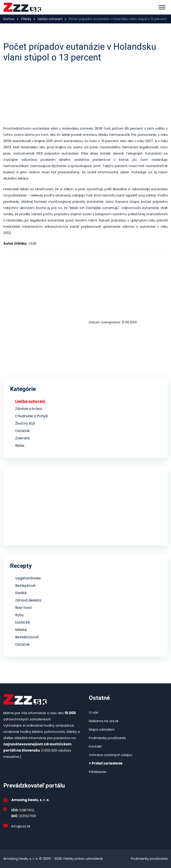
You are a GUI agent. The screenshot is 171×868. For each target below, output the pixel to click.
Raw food (23, 608)
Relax (20, 445)
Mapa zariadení (102, 729)
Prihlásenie (98, 772)
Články (26, 19)
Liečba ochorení (50, 19)
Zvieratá (22, 438)
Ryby (19, 615)
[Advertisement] (85, 94)
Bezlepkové (25, 586)
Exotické (22, 622)
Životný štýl (25, 423)
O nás (94, 712)
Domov (9, 19)
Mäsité (21, 630)
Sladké (21, 593)
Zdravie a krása (28, 409)
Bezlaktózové (27, 637)
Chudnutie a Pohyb (32, 416)
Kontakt (95, 746)
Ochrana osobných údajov (111, 755)
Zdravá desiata (28, 600)
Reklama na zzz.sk (104, 721)
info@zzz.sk (21, 826)
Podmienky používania (107, 738)
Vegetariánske (28, 578)
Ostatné (22, 431)
